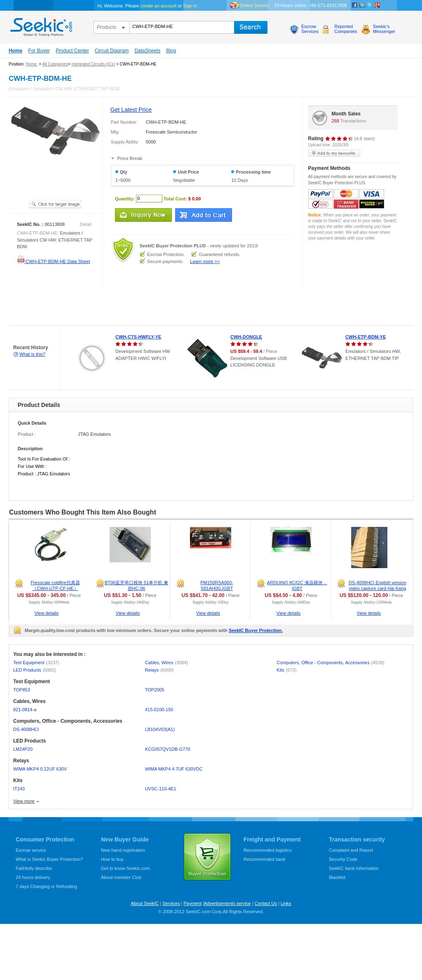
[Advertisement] (150, 307)
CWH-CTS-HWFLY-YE (138, 337)
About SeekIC (145, 903)
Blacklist (337, 877)
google (377, 5)
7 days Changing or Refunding (46, 886)
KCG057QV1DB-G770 (168, 749)
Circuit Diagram (112, 51)
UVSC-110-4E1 (161, 789)
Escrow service (31, 850)
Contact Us (265, 903)
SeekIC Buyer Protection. (256, 630)
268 (335, 121)
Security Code (343, 859)
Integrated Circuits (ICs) (93, 64)
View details (47, 613)
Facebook (355, 5)
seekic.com (40, 25)
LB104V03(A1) (160, 729)
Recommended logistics (268, 850)
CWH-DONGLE (246, 337)
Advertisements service (227, 903)
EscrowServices (310, 29)
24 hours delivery (33, 877)
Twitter (370, 5)
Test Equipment (36, 663)
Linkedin (362, 5)
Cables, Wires (166, 663)
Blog (171, 51)
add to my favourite (334, 153)
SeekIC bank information (354, 868)
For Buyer (39, 51)
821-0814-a (25, 710)
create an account (158, 6)
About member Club (121, 877)
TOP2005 (155, 690)
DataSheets (147, 51)
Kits (286, 670)
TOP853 (22, 690)
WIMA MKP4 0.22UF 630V (40, 769)
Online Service (255, 5)
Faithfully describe (34, 868)
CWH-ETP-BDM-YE (366, 337)
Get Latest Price (131, 110)
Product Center (72, 51)
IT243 (19, 789)
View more (24, 801)
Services (171, 903)
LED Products (35, 670)
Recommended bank (265, 859)
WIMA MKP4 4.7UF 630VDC (174, 769)
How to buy (112, 859)
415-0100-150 (159, 710)
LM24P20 (23, 749)
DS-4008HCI (26, 729)
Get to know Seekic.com (125, 868)
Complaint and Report (351, 850)
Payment (192, 903)
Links (286, 903)
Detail (86, 224)
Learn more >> (205, 261)
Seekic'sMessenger (384, 29)
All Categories (55, 64)
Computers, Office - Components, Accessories (330, 663)
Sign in (190, 6)
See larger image (55, 204)
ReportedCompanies (346, 29)
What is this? (32, 354)
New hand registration (123, 850)
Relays (159, 670)
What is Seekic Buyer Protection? (49, 859)
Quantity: (125, 198)
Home (15, 51)
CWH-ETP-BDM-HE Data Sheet (54, 261)
